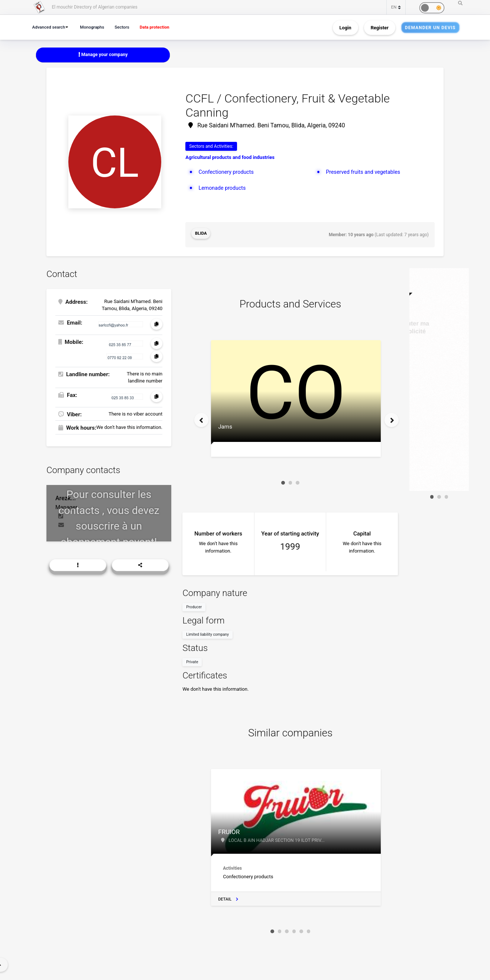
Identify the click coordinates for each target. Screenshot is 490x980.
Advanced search (50, 27)
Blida (201, 234)
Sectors (127, 27)
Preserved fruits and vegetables (365, 172)
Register (380, 27)
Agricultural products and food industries (230, 158)
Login (345, 27)
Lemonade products (223, 189)
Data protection (161, 27)
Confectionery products (227, 172)
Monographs (95, 27)
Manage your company (103, 55)
